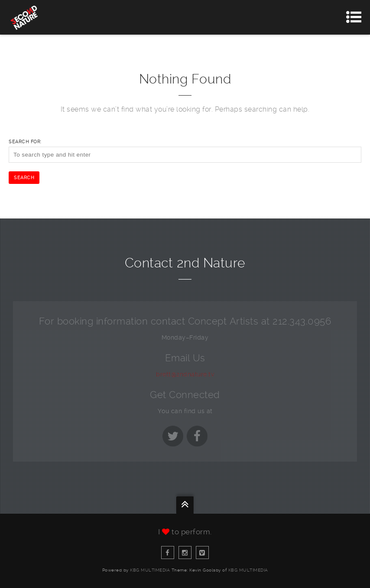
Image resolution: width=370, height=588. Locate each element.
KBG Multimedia (150, 570)
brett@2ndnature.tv (185, 374)
